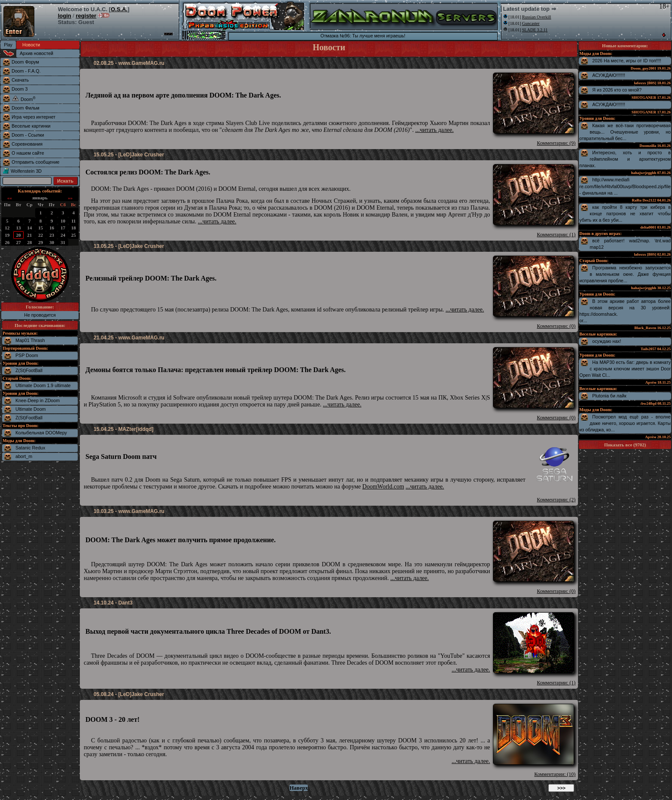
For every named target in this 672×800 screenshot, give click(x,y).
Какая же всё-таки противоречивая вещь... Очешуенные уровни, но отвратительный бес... (625, 132)
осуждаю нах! (607, 341)
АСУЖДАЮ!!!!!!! (609, 75)
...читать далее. (435, 130)
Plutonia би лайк (609, 396)
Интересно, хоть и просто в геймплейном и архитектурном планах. (625, 159)
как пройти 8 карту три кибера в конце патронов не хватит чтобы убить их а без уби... (625, 214)
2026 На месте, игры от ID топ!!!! (626, 61)
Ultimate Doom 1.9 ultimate (43, 385)
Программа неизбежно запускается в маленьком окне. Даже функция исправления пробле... (625, 274)
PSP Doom (27, 355)
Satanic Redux (30, 448)
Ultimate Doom (30, 409)
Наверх (299, 788)
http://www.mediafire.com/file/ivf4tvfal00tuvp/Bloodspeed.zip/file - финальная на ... (625, 186)
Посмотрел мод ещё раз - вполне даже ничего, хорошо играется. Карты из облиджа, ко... (625, 423)
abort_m (24, 456)
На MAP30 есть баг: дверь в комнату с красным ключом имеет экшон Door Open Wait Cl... (625, 369)
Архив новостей (36, 53)
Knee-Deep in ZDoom (38, 400)
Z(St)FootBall (29, 370)
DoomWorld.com (383, 487)
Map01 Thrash (30, 340)
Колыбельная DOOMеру (41, 433)
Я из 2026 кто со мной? (617, 90)
